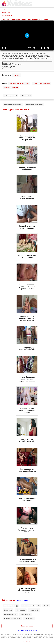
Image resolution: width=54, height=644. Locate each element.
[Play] (3, 48)
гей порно (21, 610)
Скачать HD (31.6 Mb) (34, 104)
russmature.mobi (7, 15)
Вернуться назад (27, 626)
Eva (46, 606)
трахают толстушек (11, 88)
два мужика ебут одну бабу (19, 83)
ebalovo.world (6, 13)
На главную (27, 642)
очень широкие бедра (31, 606)
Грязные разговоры (12, 618)
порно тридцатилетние (42, 83)
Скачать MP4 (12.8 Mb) (13, 104)
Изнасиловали (10, 614)
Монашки (29, 618)
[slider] (16, 48)
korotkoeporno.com (8, 10)
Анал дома (26, 614)
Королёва (34, 610)
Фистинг (17, 75)
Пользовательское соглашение (27, 630)
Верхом (8, 610)
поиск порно (22, 600)
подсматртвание (11, 606)
